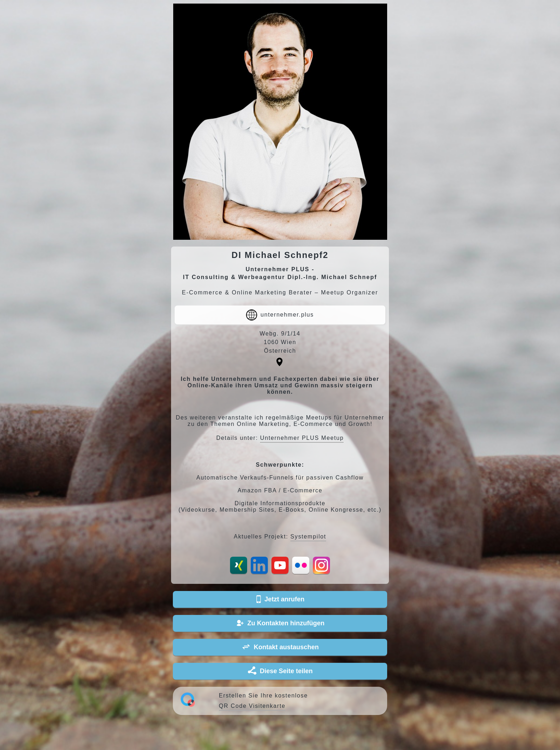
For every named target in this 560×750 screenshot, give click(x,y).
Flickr (301, 565)
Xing (239, 565)
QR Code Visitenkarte (252, 706)
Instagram (321, 565)
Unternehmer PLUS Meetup (302, 438)
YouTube (280, 565)
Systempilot (308, 537)
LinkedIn (259, 565)
